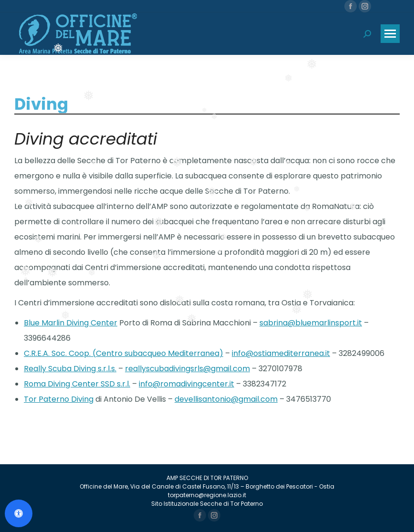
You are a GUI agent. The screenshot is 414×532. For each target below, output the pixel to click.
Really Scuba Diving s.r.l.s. (70, 369)
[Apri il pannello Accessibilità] (19, 513)
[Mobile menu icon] (390, 34)
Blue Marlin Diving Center (71, 323)
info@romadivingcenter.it (186, 384)
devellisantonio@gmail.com (226, 399)
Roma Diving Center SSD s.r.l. (77, 384)
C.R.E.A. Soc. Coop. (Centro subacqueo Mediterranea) (124, 353)
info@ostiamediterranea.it (281, 353)
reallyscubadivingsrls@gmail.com (187, 369)
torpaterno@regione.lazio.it (207, 495)
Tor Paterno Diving (59, 399)
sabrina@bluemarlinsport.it (311, 323)
